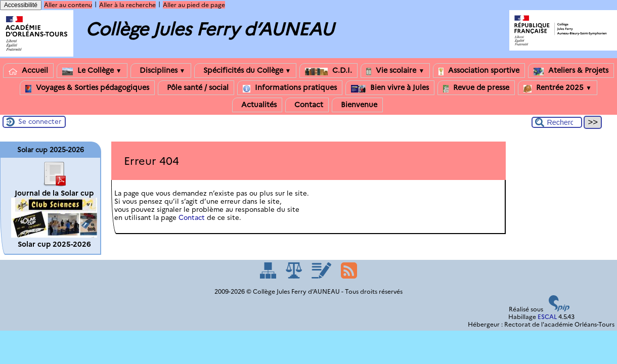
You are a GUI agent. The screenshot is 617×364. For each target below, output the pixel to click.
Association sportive (479, 71)
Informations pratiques (290, 88)
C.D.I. (328, 71)
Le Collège (92, 71)
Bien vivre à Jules (390, 88)
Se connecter (40, 121)
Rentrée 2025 (558, 88)
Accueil (28, 71)
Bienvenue (357, 105)
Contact (307, 105)
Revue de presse (476, 88)
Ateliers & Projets (571, 71)
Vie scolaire (395, 71)
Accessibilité (21, 5)
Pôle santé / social (196, 88)
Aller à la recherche (127, 5)
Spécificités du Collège (246, 71)
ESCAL (547, 317)
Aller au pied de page (194, 5)
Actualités (257, 105)
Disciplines (161, 71)
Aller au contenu (68, 5)
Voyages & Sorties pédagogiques (87, 88)
